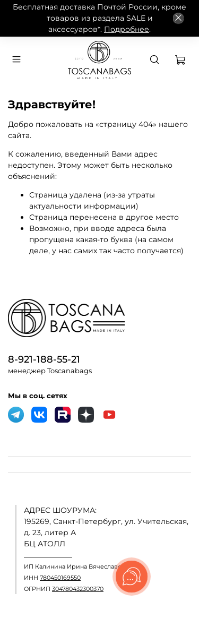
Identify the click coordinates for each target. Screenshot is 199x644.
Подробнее (127, 29)
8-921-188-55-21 (44, 359)
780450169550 (60, 578)
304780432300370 (78, 589)
